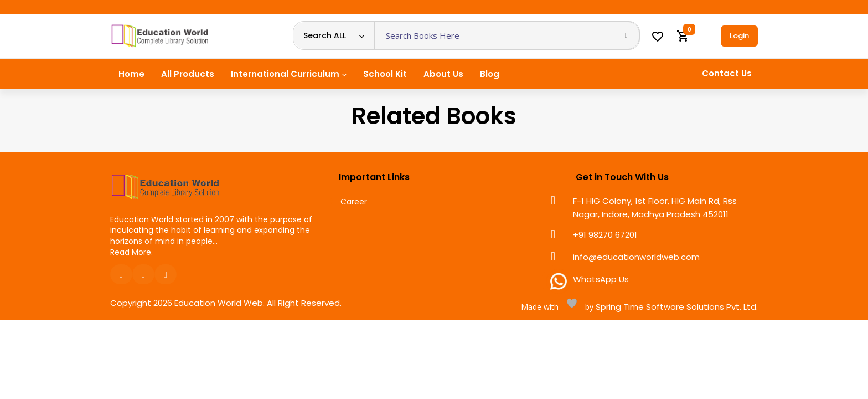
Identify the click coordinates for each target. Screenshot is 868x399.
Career (354, 202)
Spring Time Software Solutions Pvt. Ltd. (676, 307)
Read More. (131, 252)
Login (739, 36)
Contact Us (727, 73)
